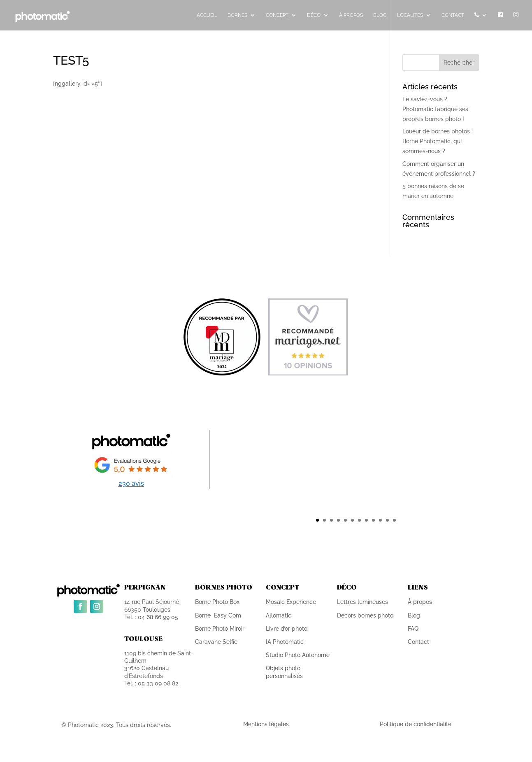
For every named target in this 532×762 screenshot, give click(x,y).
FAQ (413, 629)
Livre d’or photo (287, 629)
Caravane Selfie (216, 642)
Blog (414, 615)
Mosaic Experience (291, 602)
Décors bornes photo (365, 615)
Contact (418, 642)
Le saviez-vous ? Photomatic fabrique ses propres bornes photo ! (435, 109)
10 (380, 520)
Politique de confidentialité (416, 724)
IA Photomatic (285, 642)
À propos (420, 602)
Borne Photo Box (217, 602)
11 (387, 520)
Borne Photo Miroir (220, 629)
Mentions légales (266, 724)
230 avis (131, 484)
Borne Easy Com (218, 615)
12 (394, 520)
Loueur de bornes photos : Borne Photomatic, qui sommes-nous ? (438, 141)
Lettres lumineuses (362, 602)
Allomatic (279, 615)
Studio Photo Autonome (298, 655)
